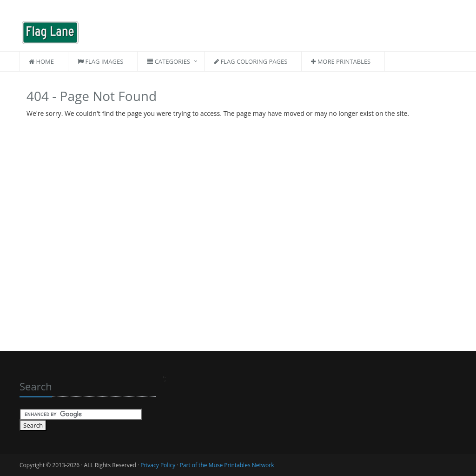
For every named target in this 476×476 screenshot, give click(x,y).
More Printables (341, 61)
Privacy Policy (158, 465)
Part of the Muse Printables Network (227, 465)
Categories (169, 61)
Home (41, 61)
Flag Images (100, 61)
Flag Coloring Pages (251, 61)
